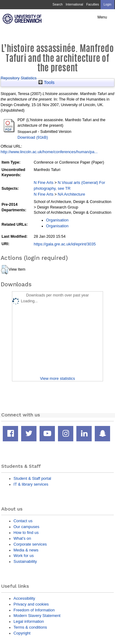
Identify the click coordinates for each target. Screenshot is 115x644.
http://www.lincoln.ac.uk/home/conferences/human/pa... (49, 152)
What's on (22, 538)
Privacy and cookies (31, 604)
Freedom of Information (34, 610)
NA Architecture (71, 194)
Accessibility (24, 598)
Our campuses (26, 527)
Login (107, 4)
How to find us (26, 533)
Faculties (92, 4)
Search (57, 4)
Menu (102, 17)
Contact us (23, 521)
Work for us (24, 556)
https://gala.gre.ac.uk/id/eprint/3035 (65, 244)
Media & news (26, 550)
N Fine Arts (44, 183)
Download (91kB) (33, 137)
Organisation (57, 220)
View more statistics (57, 378)
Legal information (29, 621)
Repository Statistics (19, 78)
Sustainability (25, 561)
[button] (4, 270)
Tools (46, 82)
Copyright (22, 633)
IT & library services (31, 484)
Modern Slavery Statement (37, 616)
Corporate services (30, 544)
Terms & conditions (30, 627)
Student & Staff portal (32, 478)
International (74, 4)
